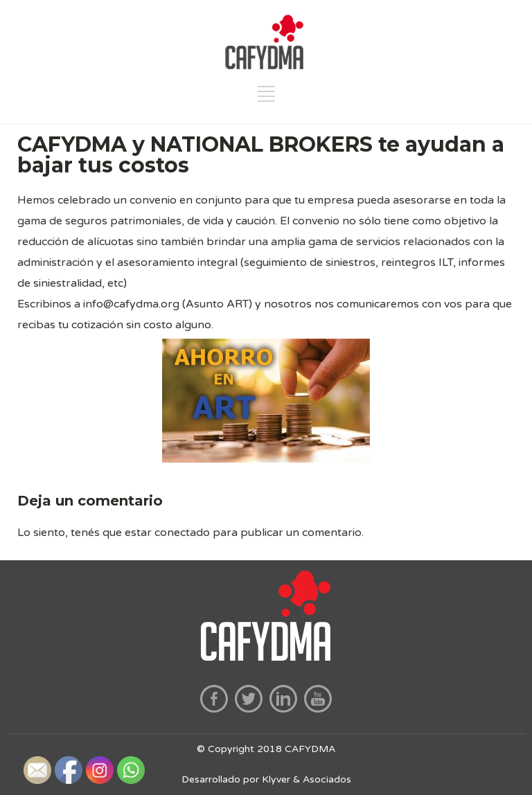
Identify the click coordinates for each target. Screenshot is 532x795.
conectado (182, 533)
